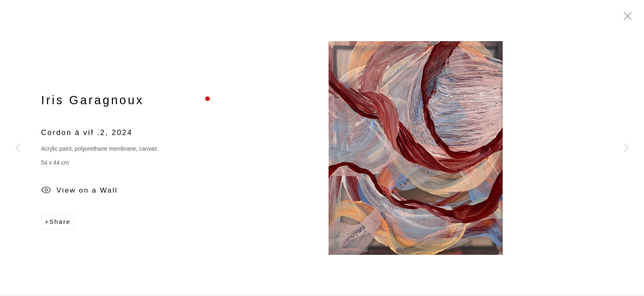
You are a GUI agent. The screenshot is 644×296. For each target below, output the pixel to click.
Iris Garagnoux (92, 101)
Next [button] (626, 148)
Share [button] (60, 223)
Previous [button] (18, 148)
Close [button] (626, 18)
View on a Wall (79, 192)
